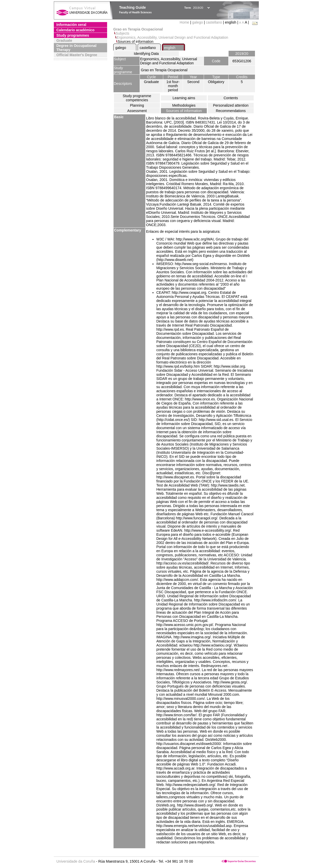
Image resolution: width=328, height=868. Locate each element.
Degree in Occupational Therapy (76, 48)
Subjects (122, 33)
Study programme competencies (137, 98)
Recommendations (231, 111)
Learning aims (184, 98)
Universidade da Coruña (76, 861)
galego (198, 22)
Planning (137, 105)
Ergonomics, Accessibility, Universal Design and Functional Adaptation (172, 37)
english (170, 48)
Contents (231, 98)
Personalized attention (231, 105)
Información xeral (71, 25)
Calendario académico (75, 30)
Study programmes (73, 35)
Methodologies (184, 105)
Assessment (137, 111)
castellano (214, 22)
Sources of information (184, 111)
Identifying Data (146, 54)
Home (185, 22)
